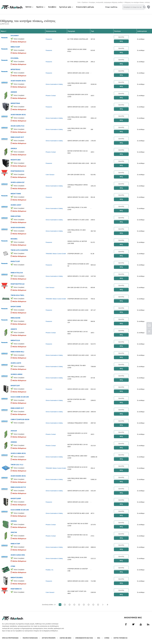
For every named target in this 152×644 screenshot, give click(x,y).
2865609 (14, 92)
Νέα (99, 638)
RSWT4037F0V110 (18, 284)
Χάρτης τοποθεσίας (121, 638)
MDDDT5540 (15, 103)
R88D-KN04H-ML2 (17, 352)
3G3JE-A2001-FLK (18, 126)
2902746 (14, 532)
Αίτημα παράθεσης (111, 7)
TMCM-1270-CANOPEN (19, 250)
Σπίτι (79, 2)
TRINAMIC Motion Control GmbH (56, 254)
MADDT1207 (15, 386)
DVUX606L (15, 58)
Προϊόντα (85, 2)
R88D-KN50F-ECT (17, 408)
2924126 (14, 431)
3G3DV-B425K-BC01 (18, 81)
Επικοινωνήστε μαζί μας (85, 7)
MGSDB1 (14, 239)
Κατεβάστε (52, 7)
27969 (13, 566)
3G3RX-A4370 (16, 363)
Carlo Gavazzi (50, 175)
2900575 (14, 329)
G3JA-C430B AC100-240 (20, 397)
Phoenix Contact (51, 96)
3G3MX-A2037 (16, 205)
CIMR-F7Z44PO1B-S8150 (20, 419)
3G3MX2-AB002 (17, 374)
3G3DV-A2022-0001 (18, 555)
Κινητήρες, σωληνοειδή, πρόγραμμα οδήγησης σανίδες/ (106, 2)
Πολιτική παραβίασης (30, 638)
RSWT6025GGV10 (17, 171)
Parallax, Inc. (50, 570)
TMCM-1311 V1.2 (17, 465)
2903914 (14, 148)
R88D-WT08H (16, 216)
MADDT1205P (16, 498)
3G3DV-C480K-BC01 (18, 453)
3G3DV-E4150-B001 (18, 227)
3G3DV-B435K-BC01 (18, 476)
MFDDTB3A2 (15, 69)
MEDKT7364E (16, 194)
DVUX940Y (15, 36)
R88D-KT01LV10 (17, 273)
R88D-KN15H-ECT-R (18, 487)
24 (98, 605)
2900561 (14, 521)
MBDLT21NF (15, 47)
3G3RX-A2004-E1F (18, 182)
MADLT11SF (15, 261)
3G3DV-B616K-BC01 (18, 115)
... (93, 605)
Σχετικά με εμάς (65, 7)
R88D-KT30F (15, 544)
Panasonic (49, 39)
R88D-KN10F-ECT (17, 137)
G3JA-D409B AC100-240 (20, 510)
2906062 (14, 442)
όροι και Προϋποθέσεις (10, 638)
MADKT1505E (16, 306)
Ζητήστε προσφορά (49, 638)
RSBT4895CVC (16, 589)
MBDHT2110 (15, 340)
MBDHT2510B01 (17, 577)
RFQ (121, 41)
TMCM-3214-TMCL (18, 295)
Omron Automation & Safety (54, 84)
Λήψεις (107, 638)
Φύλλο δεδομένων (19, 42)
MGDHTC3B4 (16, 160)
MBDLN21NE (16, 318)
